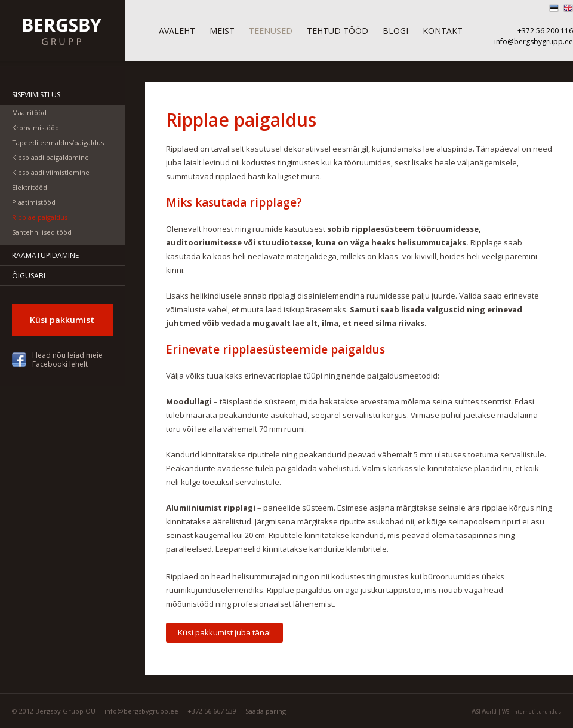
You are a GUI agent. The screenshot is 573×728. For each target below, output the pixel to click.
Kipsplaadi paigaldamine (50, 157)
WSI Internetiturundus (532, 712)
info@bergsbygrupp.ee (534, 42)
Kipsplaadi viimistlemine (51, 172)
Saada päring (266, 711)
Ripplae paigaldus (40, 217)
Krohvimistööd (36, 128)
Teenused (271, 31)
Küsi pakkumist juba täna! (224, 632)
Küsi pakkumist (62, 320)
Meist (222, 31)
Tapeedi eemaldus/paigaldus (58, 142)
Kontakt (443, 31)
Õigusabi (29, 276)
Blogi (395, 31)
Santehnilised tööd (42, 232)
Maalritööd (29, 113)
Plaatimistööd (34, 202)
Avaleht (177, 31)
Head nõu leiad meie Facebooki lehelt (67, 360)
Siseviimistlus (36, 95)
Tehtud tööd (338, 31)
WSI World (484, 712)
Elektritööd (30, 187)
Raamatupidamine (45, 255)
